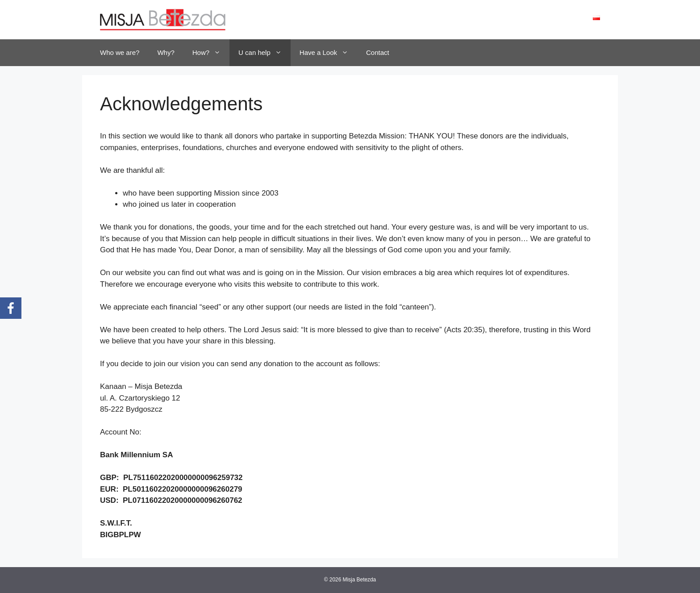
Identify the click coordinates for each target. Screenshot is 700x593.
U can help (265, 53)
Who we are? (120, 52)
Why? (166, 52)
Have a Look (328, 53)
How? (211, 53)
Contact (378, 52)
